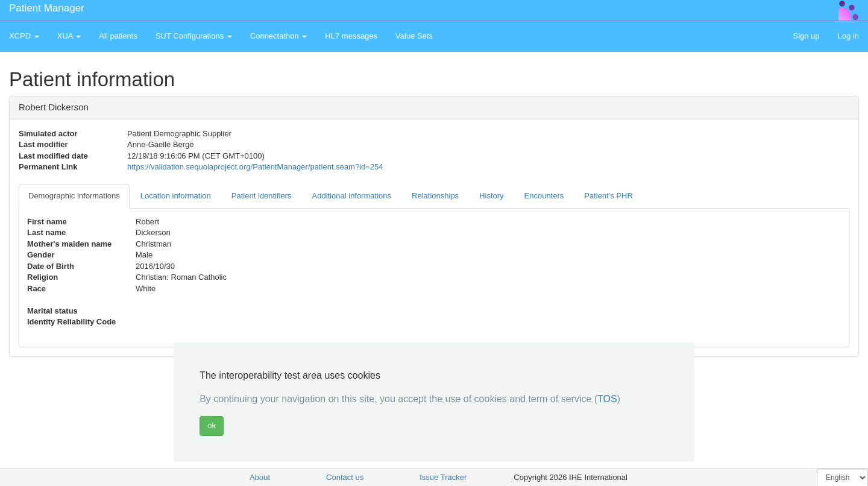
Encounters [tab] (544, 196)
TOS (607, 399)
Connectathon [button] (279, 36)
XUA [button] (69, 36)
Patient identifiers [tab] (262, 196)
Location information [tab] (176, 196)
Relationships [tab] (435, 196)
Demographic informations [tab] (74, 196)
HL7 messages (351, 36)
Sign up (806, 36)
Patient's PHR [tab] (609, 196)
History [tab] (491, 196)
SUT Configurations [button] (194, 36)
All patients (118, 36)
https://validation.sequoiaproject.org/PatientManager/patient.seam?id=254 (255, 167)
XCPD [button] (24, 36)
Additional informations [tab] (352, 196)
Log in (848, 36)
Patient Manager (47, 8)
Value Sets (414, 36)
